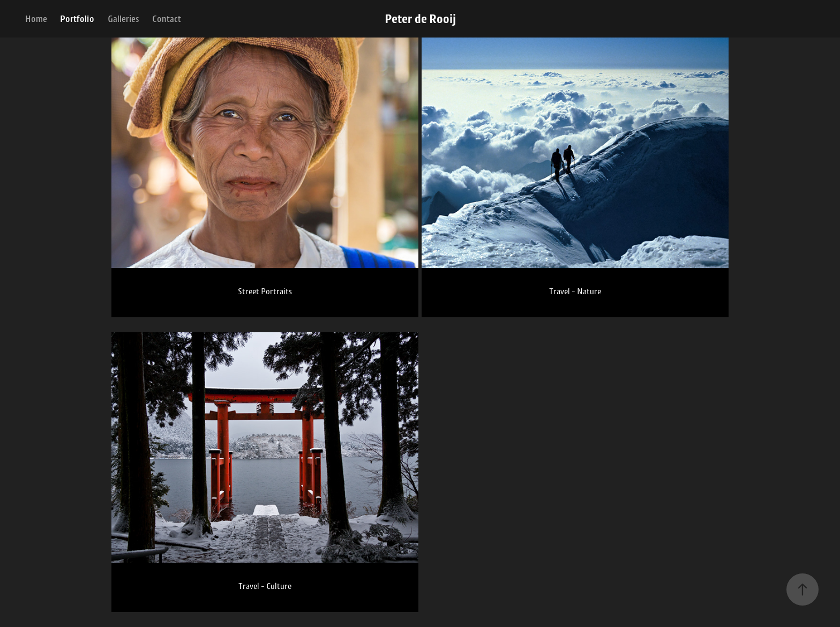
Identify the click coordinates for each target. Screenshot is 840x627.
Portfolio (77, 19)
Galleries (123, 19)
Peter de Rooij (420, 18)
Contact (167, 19)
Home (36, 19)
